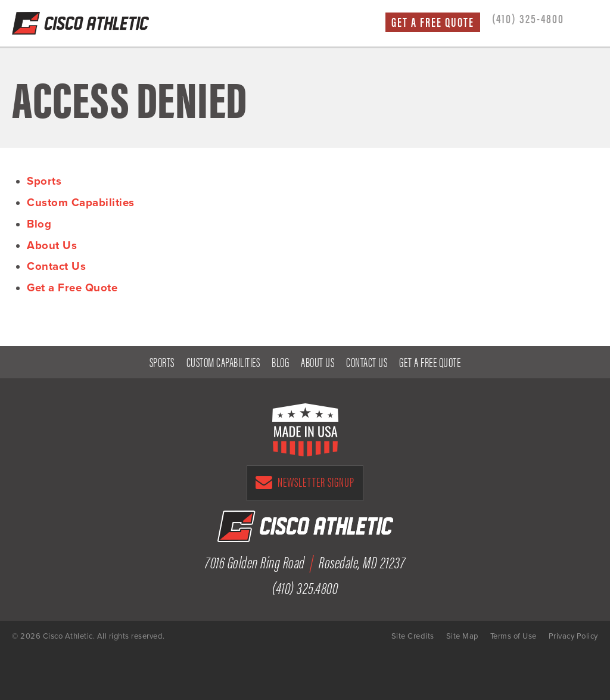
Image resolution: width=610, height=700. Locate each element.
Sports (44, 181)
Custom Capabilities (81, 203)
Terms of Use (513, 636)
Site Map (462, 636)
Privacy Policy (573, 636)
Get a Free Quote (433, 22)
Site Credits (413, 636)
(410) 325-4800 (528, 18)
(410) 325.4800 (305, 587)
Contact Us (56, 266)
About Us (52, 245)
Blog (39, 224)
